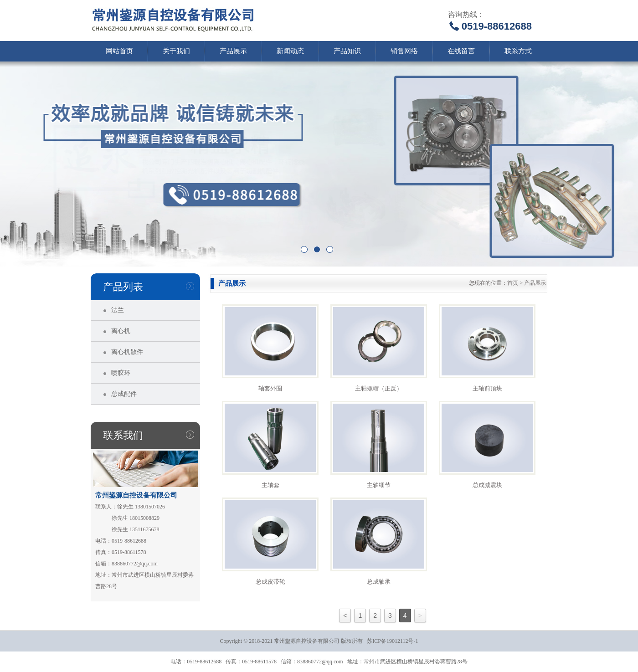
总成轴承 (379, 582)
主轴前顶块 (487, 388)
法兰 (118, 310)
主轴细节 (379, 485)
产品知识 (347, 51)
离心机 (121, 331)
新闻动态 (290, 51)
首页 (513, 283)
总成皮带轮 (270, 582)
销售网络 (404, 51)
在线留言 (461, 51)
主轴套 (270, 485)
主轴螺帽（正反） (379, 388)
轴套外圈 (270, 388)
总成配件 (124, 394)
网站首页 (119, 51)
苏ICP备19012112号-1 (392, 641)
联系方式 (518, 51)
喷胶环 (121, 373)
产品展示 (233, 51)
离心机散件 (127, 352)
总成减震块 (487, 485)
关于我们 (176, 51)
